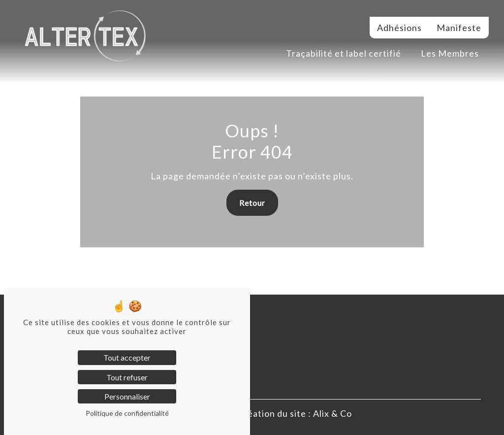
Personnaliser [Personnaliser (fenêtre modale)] (127, 396)
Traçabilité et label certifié (344, 53)
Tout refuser (127, 377)
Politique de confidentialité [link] (127, 413)
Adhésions (399, 28)
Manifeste (459, 28)
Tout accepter (127, 357)
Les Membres (450, 53)
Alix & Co (332, 413)
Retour (252, 203)
